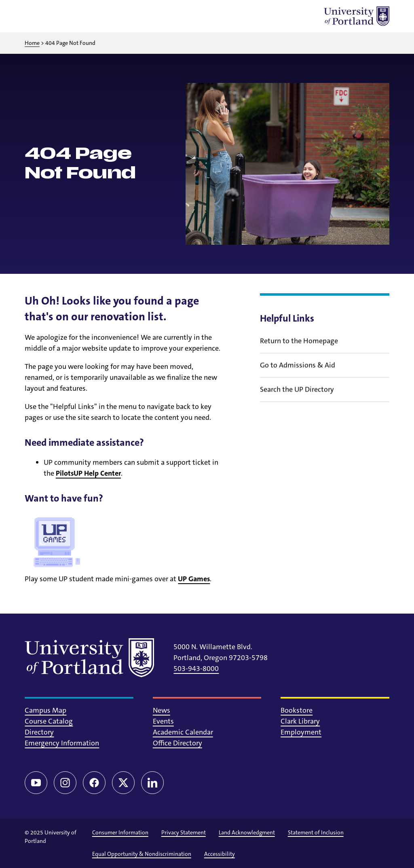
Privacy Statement (184, 832)
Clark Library (300, 721)
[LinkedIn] (152, 783)
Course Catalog (49, 721)
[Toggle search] (55, 16)
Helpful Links (287, 318)
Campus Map (45, 710)
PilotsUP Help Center (88, 473)
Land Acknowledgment (247, 832)
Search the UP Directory (297, 395)
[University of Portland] (357, 16)
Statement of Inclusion (316, 832)
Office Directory (177, 743)
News (162, 710)
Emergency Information (62, 743)
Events (163, 721)
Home (32, 43)
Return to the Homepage (299, 346)
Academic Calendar (183, 732)
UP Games (194, 579)
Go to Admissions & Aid (298, 370)
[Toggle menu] (34, 16)
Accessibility (220, 854)
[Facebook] (94, 783)
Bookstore (297, 710)
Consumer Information (120, 832)
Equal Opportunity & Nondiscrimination (142, 854)
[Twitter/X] (123, 783)
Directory (39, 732)
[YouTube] (36, 783)
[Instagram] (65, 783)
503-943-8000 (196, 669)
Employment (301, 732)
